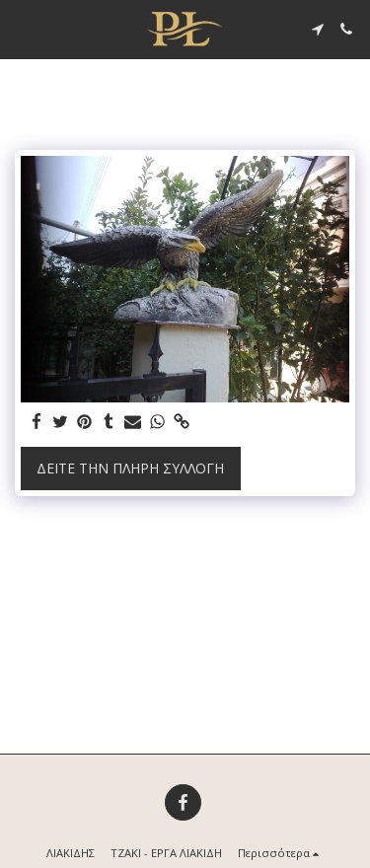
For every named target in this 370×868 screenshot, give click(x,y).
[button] (22, 28)
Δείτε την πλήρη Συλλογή (130, 468)
